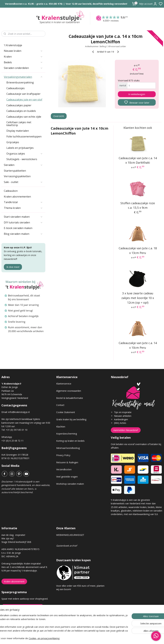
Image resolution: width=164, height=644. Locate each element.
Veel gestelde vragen (67, 477)
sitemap (93, 638)
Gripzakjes (13, 142)
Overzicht (59, 116)
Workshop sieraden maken (70, 484)
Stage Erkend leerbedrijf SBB (16, 542)
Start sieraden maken (23, 217)
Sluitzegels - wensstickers (22, 159)
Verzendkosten (64, 469)
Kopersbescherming (67, 434)
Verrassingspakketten (17, 176)
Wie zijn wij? (8, 538)
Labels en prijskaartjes (20, 148)
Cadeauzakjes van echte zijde (24, 117)
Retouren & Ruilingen (67, 462)
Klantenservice (64, 384)
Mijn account (148, 4)
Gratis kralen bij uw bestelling (71, 419)
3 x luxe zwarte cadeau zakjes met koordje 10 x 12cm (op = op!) (138, 298)
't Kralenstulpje (13, 45)
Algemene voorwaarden (69, 391)
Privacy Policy (63, 455)
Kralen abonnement (14, 581)
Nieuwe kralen (23, 51)
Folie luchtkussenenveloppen (24, 136)
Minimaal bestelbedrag (68, 448)
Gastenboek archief (67, 546)
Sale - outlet (23, 182)
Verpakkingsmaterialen (23, 77)
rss (100, 638)
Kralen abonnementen (17, 197)
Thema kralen (23, 208)
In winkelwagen (137, 94)
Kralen (23, 57)
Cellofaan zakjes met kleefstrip (19, 124)
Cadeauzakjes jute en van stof (24, 100)
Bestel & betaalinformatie (70, 398)
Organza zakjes (25, 154)
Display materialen (18, 131)
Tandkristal (23, 202)
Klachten (61, 427)
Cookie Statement (66, 412)
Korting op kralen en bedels (70, 441)
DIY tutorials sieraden (23, 222)
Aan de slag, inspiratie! (13, 535)
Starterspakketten (15, 171)
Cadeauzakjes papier (19, 105)
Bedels (23, 62)
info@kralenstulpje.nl (19, 412)
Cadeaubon (11, 191)
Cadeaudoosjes (16, 88)
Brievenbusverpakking (20, 82)
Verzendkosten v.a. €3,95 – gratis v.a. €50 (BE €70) (34, 4)
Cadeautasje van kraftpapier (23, 94)
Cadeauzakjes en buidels (21, 111)
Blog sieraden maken (23, 234)
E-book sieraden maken (18, 228)
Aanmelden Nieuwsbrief (126, 430)
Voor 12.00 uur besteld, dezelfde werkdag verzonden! (96, 4)
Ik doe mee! (13, 267)
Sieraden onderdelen (23, 68)
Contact (60, 405)
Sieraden (23, 165)
